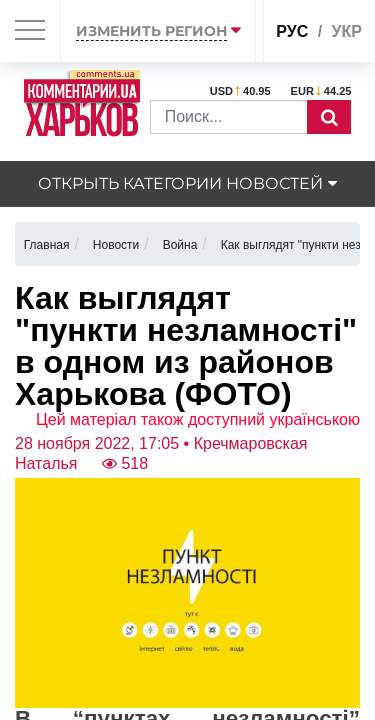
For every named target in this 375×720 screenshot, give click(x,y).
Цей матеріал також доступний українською (198, 419)
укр (347, 31)
